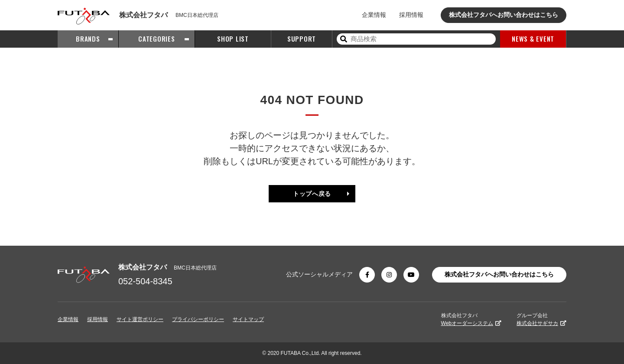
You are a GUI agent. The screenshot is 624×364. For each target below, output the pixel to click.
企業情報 (374, 15)
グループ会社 (541, 319)
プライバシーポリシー (198, 319)
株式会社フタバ (471, 319)
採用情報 (411, 15)
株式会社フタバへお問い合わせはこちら (504, 15)
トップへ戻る (312, 194)
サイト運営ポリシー (140, 319)
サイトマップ (248, 319)
